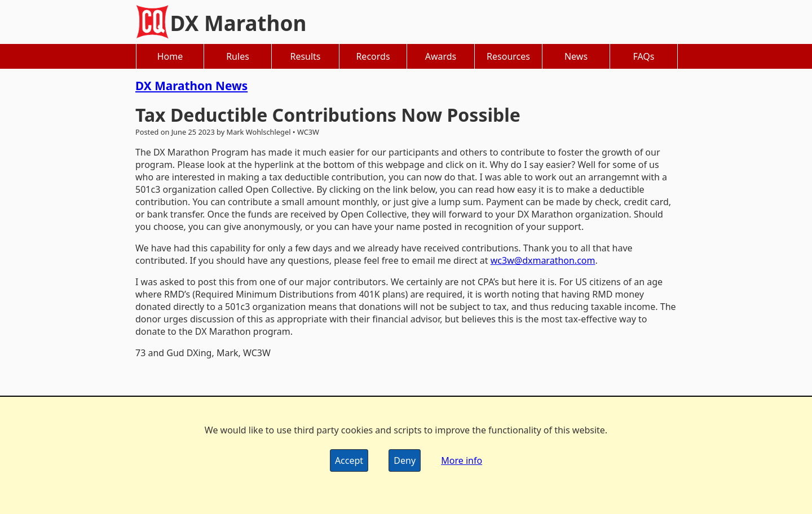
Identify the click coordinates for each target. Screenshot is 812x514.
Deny (405, 460)
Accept (349, 460)
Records (373, 56)
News (576, 56)
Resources (508, 56)
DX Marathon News (191, 86)
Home (170, 56)
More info (462, 460)
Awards (441, 56)
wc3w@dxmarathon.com (543, 260)
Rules (238, 56)
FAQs (643, 56)
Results (305, 56)
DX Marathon (239, 23)
